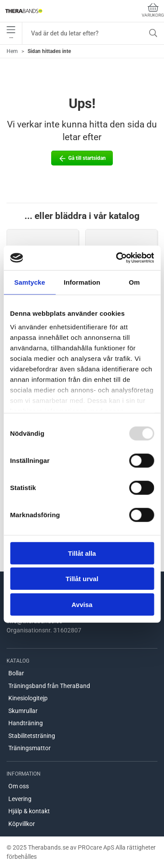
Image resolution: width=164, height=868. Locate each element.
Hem (12, 51)
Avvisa (82, 604)
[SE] (24, 11)
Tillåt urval (82, 579)
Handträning (26, 723)
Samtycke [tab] (30, 282)
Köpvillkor (22, 824)
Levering (20, 799)
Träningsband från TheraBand (49, 686)
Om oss (19, 786)
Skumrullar (23, 711)
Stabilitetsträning (32, 736)
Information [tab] (82, 282)
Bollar (16, 673)
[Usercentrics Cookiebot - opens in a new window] (117, 258)
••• (11, 33)
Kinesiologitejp (28, 698)
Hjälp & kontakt (29, 811)
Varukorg (153, 10)
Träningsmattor (30, 748)
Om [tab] (134, 282)
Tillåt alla (82, 553)
